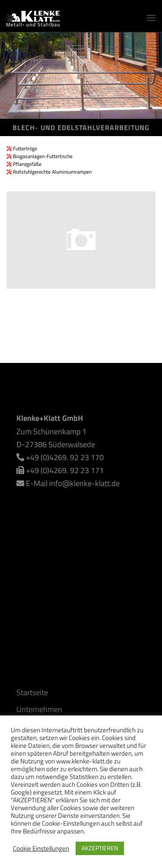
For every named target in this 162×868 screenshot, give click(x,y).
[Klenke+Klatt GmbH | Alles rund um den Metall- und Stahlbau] (33, 17)
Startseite (32, 692)
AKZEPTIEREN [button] (100, 848)
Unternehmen (39, 709)
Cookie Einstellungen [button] (41, 849)
